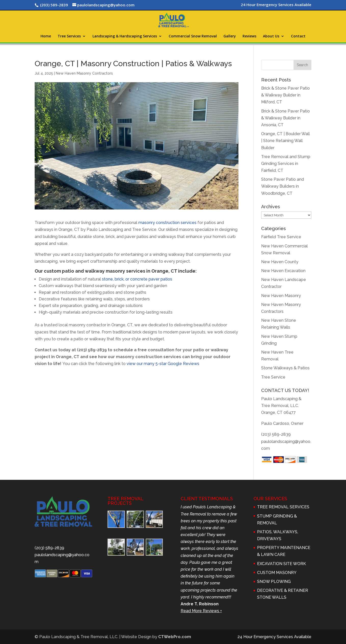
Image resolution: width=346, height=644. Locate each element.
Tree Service (273, 377)
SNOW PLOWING (274, 582)
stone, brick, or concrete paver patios (137, 279)
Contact (298, 36)
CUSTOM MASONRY (277, 573)
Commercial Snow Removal (193, 36)
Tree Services (69, 36)
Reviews (249, 36)
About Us (271, 36)
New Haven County (280, 262)
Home (46, 36)
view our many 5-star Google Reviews (163, 364)
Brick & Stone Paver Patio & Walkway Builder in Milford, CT (285, 95)
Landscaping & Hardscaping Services (125, 36)
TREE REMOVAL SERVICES (283, 507)
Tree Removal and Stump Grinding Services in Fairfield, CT (286, 164)
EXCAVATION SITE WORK (282, 564)
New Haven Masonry (281, 296)
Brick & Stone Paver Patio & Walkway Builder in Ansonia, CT (285, 118)
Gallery (230, 36)
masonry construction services (167, 223)
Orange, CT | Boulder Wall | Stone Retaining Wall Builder (285, 141)
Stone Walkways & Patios (285, 368)
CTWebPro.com (175, 637)
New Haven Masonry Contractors (84, 73)
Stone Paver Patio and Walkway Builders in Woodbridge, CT (283, 186)
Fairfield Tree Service (281, 237)
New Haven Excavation (283, 271)
